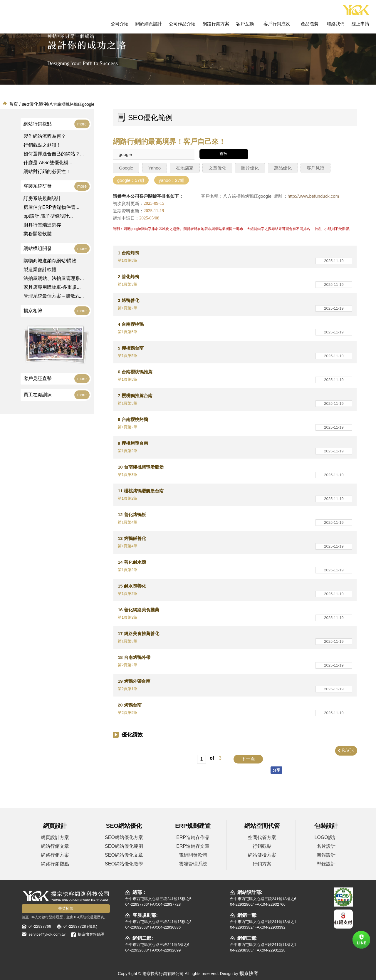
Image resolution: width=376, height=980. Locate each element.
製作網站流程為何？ (45, 136)
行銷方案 (262, 864)
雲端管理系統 (193, 864)
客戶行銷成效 (277, 24)
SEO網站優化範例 (124, 846)
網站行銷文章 (55, 846)
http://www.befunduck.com (313, 196)
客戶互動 (245, 24)
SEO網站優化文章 (124, 855)
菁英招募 (66, 908)
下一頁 (248, 759)
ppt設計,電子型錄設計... (48, 216)
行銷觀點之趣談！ (42, 145)
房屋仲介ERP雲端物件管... (51, 207)
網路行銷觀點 (55, 864)
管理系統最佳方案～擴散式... (54, 296)
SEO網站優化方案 (124, 837)
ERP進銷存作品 (193, 837)
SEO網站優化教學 (124, 864)
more (82, 124)
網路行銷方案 (216, 24)
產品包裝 (310, 24)
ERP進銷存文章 (193, 846)
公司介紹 (120, 24)
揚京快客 (249, 973)
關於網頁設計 (149, 24)
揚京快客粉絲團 (91, 934)
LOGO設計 (326, 837)
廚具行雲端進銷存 (42, 225)
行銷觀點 (262, 846)
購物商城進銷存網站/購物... (52, 261)
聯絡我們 (336, 24)
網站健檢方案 (262, 855)
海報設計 (326, 855)
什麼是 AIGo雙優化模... (48, 163)
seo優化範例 (35, 104)
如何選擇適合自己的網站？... (54, 154)
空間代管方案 (262, 837)
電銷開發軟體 (193, 855)
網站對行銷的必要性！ (47, 171)
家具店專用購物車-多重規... (52, 287)
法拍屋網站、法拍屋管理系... (54, 278)
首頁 (14, 104)
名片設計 (326, 846)
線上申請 (360, 24)
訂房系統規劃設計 (42, 198)
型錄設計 (326, 864)
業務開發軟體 (38, 234)
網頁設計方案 (55, 837)
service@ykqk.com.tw (47, 934)
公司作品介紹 (182, 24)
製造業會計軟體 (40, 270)
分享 (276, 770)
